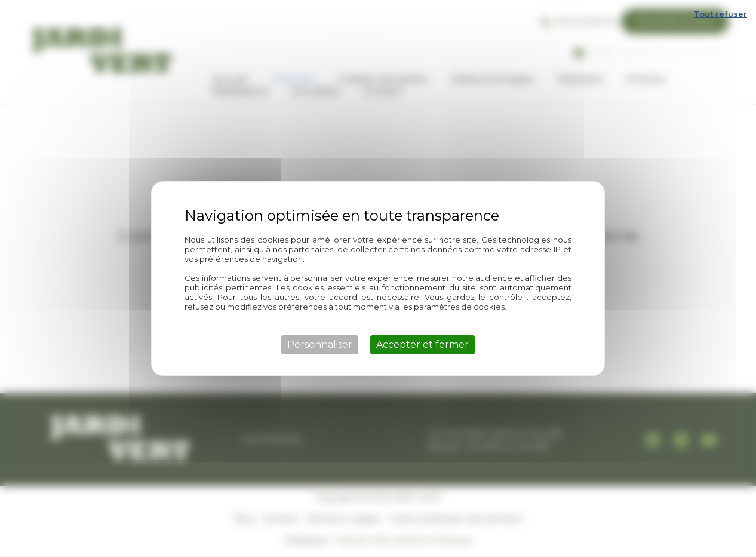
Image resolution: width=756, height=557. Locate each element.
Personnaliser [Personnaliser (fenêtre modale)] (320, 345)
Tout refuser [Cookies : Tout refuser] (720, 14)
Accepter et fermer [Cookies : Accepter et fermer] (422, 345)
